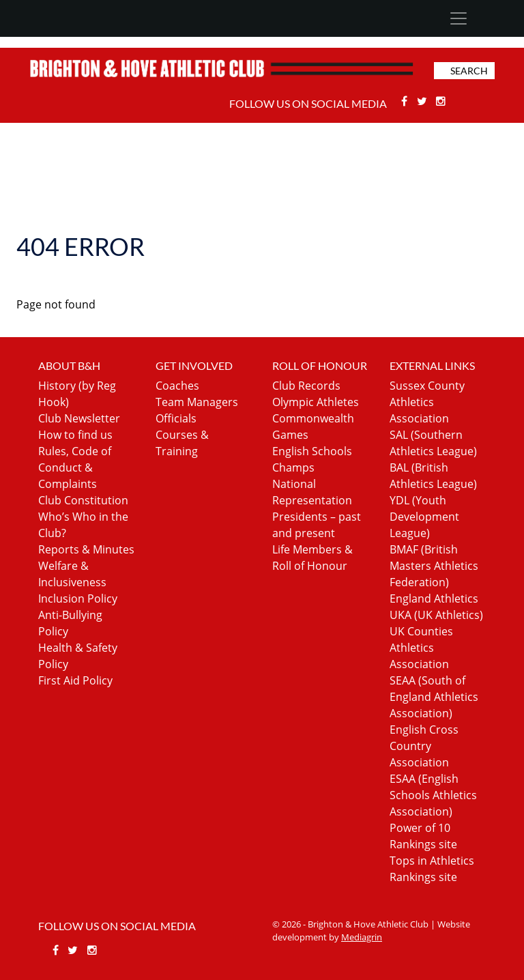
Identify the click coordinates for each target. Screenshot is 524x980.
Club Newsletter (79, 418)
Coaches (177, 386)
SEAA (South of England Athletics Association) (434, 697)
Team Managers (197, 402)
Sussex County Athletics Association (427, 402)
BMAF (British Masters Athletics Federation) (434, 566)
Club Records (306, 386)
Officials (176, 418)
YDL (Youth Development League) (424, 517)
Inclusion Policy (78, 599)
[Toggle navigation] (458, 18)
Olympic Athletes (316, 402)
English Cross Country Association (424, 746)
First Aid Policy (75, 680)
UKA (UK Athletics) (436, 615)
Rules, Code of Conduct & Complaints (75, 467)
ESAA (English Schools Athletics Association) (433, 795)
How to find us (75, 435)
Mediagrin (362, 937)
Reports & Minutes (86, 549)
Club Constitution (83, 500)
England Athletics (434, 599)
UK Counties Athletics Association (421, 648)
